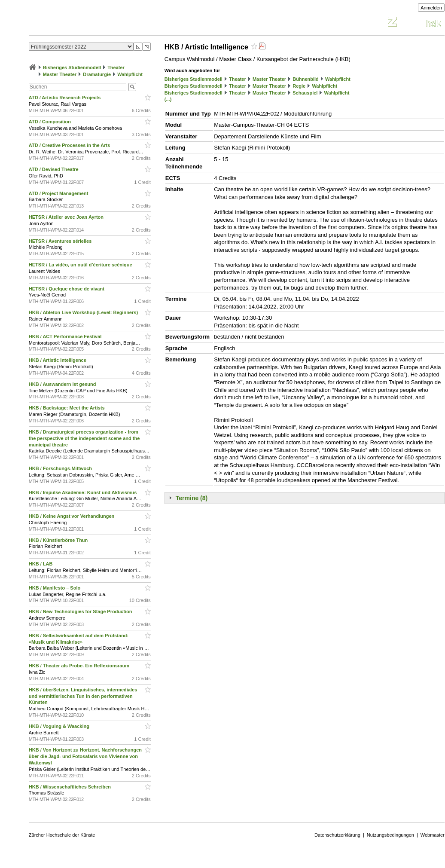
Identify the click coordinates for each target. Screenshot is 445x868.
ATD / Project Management (59, 193)
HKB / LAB (41, 564)
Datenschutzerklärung (337, 835)
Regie (299, 86)
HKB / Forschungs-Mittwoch (61, 468)
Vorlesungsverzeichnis (92, 23)
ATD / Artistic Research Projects (66, 98)
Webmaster (433, 835)
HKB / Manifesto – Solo (55, 588)
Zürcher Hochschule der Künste (62, 835)
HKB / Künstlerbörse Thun (59, 540)
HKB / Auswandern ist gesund (63, 384)
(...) (168, 99)
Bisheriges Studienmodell (72, 67)
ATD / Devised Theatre (54, 169)
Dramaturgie (97, 74)
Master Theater (60, 74)
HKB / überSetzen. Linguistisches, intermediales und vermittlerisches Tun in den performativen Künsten (83, 696)
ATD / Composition (50, 122)
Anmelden (431, 8)
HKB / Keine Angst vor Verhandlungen (72, 516)
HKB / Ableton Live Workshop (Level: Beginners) (84, 312)
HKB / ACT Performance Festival (66, 336)
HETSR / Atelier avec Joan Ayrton (67, 217)
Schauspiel (305, 93)
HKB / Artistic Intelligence (58, 360)
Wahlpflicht (130, 74)
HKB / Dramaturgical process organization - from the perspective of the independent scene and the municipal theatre (84, 438)
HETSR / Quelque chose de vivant (67, 289)
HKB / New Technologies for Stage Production (81, 611)
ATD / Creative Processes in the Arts (70, 145)
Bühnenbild (306, 79)
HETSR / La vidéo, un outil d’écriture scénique (81, 265)
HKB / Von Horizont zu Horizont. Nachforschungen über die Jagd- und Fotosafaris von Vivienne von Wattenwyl (85, 756)
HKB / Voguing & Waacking (60, 726)
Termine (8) (192, 498)
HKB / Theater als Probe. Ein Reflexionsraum (80, 666)
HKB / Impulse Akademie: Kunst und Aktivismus (84, 492)
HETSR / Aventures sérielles (61, 241)
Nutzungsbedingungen (390, 835)
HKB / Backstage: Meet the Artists (67, 408)
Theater (116, 67)
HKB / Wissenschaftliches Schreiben (70, 787)
